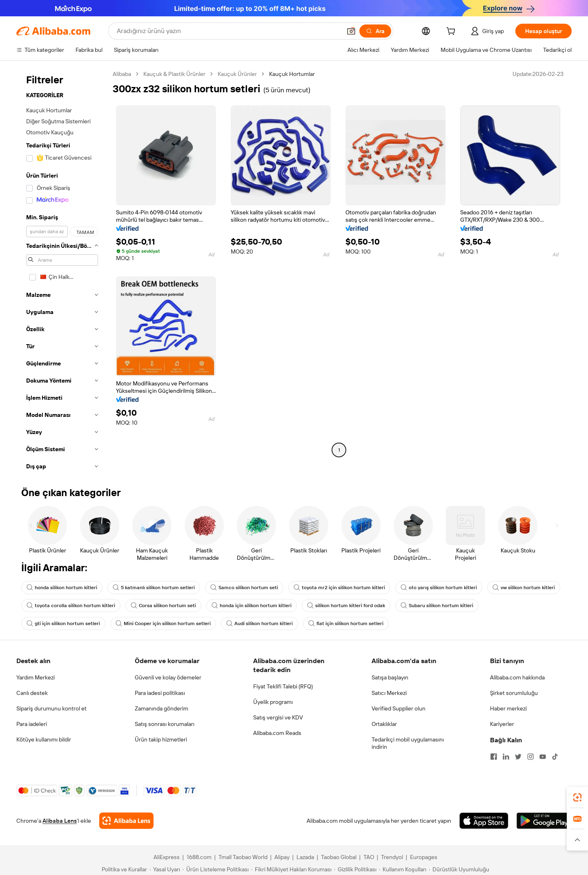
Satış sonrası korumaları (165, 724)
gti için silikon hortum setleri (63, 623)
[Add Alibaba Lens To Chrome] (126, 821)
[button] (351, 31)
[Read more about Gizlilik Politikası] (355, 869)
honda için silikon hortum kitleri (252, 606)
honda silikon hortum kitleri (62, 588)
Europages (424, 857)
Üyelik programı (273, 702)
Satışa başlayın (390, 677)
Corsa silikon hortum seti (163, 606)
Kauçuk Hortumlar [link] (292, 74)
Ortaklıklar (384, 724)
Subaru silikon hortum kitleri (437, 606)
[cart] (452, 32)
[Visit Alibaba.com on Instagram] (530, 757)
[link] (577, 797)
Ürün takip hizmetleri (161, 739)
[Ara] (375, 31)
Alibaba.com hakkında (517, 677)
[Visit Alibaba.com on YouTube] (543, 757)
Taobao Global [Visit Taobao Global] (339, 857)
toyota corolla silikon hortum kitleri (71, 606)
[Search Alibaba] (228, 31)
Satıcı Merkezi (389, 693)
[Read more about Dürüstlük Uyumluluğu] (459, 869)
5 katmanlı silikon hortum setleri (154, 588)
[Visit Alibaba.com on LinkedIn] (506, 757)
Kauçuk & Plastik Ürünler (174, 74)
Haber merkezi (508, 708)
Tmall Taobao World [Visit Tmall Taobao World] (243, 857)
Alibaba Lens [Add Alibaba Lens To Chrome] (60, 821)
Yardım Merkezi (36, 677)
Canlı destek (32, 693)
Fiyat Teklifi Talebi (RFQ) (283, 686)
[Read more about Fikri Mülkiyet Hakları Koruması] (291, 869)
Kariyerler (502, 724)
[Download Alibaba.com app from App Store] (484, 821)
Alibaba (122, 74)
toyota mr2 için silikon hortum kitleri (339, 588)
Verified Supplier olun (399, 708)
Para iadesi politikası (160, 693)
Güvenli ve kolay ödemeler (168, 677)
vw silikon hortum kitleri (524, 588)
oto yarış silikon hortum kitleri (439, 588)
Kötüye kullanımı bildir (44, 739)
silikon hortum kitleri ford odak (346, 606)
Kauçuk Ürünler (237, 74)
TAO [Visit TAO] (369, 857)
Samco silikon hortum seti (244, 588)
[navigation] (62, 273)
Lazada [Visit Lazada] (305, 857)
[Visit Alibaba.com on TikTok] (555, 757)
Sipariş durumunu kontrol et (51, 708)
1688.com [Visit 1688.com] (199, 857)
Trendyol (392, 857)
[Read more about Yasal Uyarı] (165, 869)
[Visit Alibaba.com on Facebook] (494, 757)
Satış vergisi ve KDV (278, 717)
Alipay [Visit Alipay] (282, 857)
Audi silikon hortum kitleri (259, 623)
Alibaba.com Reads (277, 733)
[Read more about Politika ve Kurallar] (123, 869)
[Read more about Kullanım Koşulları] (403, 869)
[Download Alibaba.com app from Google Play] (544, 821)
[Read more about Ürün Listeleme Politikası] (216, 869)
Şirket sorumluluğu (514, 693)
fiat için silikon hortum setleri (346, 623)
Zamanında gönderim (161, 708)
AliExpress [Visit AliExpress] (167, 857)
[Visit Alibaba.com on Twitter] (518, 757)
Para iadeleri (32, 724)
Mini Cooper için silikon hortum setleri (163, 623)
